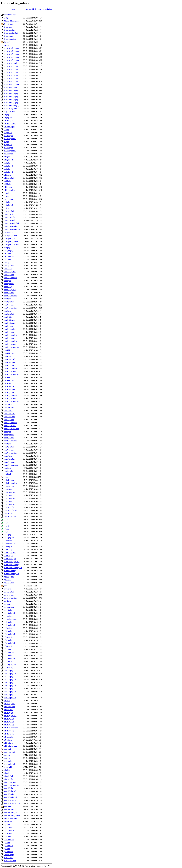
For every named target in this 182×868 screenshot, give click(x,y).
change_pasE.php (11, 226)
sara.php (7, 758)
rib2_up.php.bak (10, 679)
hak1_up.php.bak (10, 278)
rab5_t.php (8, 655)
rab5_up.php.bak (10, 664)
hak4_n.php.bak (10, 329)
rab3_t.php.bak (10, 634)
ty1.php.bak (8, 846)
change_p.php (9, 214)
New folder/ (9, 24)
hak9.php (7, 444)
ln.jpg (6, 531)
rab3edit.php (9, 637)
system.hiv (8, 821)
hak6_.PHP (8, 383)
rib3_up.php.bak (10, 686)
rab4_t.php (8, 640)
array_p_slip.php (10, 108)
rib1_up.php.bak (10, 673)
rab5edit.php (9, 667)
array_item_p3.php (11, 96)
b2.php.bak (8, 133)
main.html (8, 540)
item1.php (8, 495)
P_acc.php (8, 27)
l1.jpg (6, 519)
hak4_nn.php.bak (10, 335)
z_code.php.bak (10, 861)
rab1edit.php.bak (10, 619)
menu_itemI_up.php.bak (13, 568)
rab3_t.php (8, 631)
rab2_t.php (8, 622)
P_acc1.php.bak (10, 39)
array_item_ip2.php (11, 84)
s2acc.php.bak (9, 704)
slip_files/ (8, 806)
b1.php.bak (8, 118)
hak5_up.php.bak (10, 368)
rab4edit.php (9, 646)
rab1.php (7, 604)
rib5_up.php (9, 695)
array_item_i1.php (11, 66)
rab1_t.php (8, 610)
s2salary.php (9, 713)
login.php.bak (9, 537)
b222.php (8, 181)
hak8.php (7, 432)
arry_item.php (9, 111)
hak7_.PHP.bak (10, 414)
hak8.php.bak (9, 435)
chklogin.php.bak (11, 235)
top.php (7, 824)
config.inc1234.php (11, 244)
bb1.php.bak (9, 205)
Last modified (30, 9)
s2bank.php (8, 710)
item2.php (8, 501)
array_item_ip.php (11, 81)
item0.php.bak (9, 492)
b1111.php (8, 187)
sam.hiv (7, 755)
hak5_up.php (9, 365)
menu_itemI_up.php (12, 565)
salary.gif (7, 749)
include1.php (9, 480)
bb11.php (7, 208)
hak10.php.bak (10, 459)
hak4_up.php (9, 338)
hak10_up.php (9, 462)
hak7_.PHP (8, 411)
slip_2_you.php (10, 782)
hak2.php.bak (9, 284)
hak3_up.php (9, 305)
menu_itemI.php (10, 559)
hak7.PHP (8, 405)
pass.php (7, 580)
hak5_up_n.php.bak (11, 374)
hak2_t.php (8, 287)
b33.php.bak (9, 172)
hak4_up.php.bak (10, 341)
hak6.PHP (8, 377)
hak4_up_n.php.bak (11, 347)
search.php (8, 761)
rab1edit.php (9, 616)
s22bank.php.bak (10, 746)
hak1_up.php (9, 275)
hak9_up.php (9, 450)
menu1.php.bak (10, 553)
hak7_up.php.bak (10, 423)
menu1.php (8, 550)
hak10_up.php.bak (11, 465)
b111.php (7, 175)
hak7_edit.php (9, 417)
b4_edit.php (8, 154)
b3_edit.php (8, 148)
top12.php (8, 828)
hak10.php (8, 456)
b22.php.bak (9, 166)
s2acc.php (8, 701)
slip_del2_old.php (11, 800)
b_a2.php (7, 196)
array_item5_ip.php (11, 60)
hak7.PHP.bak (9, 408)
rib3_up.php (9, 682)
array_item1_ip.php (11, 48)
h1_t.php (7, 253)
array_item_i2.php (11, 69)
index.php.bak (9, 486)
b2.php (7, 130)
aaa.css (7, 45)
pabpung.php (9, 577)
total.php (7, 837)
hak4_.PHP (8, 317)
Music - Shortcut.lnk (12, 21)
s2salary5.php (9, 734)
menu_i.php (8, 556)
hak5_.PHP (8, 356)
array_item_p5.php (11, 102)
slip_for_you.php (10, 812)
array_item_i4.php (11, 75)
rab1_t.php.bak (10, 613)
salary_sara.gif (10, 752)
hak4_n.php (8, 326)
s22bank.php (9, 743)
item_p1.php (9, 513)
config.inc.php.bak (11, 241)
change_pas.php (10, 220)
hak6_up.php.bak (10, 395)
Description (47, 9)
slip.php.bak (9, 776)
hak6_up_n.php (10, 399)
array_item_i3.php (11, 72)
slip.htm (7, 770)
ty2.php (7, 849)
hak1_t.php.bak (10, 272)
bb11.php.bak (9, 211)
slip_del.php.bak (10, 791)
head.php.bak (9, 471)
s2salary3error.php (11, 728)
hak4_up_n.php (10, 344)
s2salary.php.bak (10, 716)
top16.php (8, 834)
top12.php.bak (9, 831)
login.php (8, 534)
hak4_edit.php (9, 323)
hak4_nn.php (9, 332)
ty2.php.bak (8, 852)
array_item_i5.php (11, 78)
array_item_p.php (11, 87)
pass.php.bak (9, 583)
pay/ (6, 586)
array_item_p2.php (11, 93)
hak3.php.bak (9, 302)
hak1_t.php (8, 269)
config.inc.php (9, 238)
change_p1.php (10, 217)
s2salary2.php (9, 722)
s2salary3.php (9, 725)
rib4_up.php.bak (10, 692)
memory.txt (8, 547)
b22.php (7, 163)
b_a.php (7, 193)
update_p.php (9, 855)
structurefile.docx (11, 818)
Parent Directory (10, 15)
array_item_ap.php (11, 63)
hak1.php (7, 263)
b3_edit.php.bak (10, 151)
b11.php (7, 157)
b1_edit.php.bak (10, 124)
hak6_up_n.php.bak (11, 402)
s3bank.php (8, 740)
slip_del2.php (9, 794)
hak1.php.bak (9, 266)
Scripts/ (7, 42)
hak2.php (7, 281)
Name (13, 9)
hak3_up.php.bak (10, 308)
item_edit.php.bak (11, 510)
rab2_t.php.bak (10, 625)
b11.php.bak (9, 160)
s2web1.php (9, 737)
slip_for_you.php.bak (12, 815)
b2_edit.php (8, 136)
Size (40, 9)
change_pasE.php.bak (12, 229)
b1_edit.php (8, 121)
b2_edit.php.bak (10, 139)
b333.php (8, 184)
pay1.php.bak (9, 592)
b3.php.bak (8, 145)
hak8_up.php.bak (10, 441)
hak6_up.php (9, 392)
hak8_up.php (9, 438)
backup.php (8, 199)
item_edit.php (9, 507)
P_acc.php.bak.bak (11, 33)
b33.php (7, 169)
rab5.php (7, 649)
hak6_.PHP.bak (10, 386)
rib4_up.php (9, 689)
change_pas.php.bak (12, 223)
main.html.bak (9, 544)
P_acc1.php (8, 36)
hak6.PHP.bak (9, 380)
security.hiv (8, 767)
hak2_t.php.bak (10, 290)
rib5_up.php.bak (10, 698)
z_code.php (8, 858)
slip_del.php (9, 788)
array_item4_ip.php (11, 57)
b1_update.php (10, 127)
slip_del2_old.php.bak (12, 803)
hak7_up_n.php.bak (11, 429)
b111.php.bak (9, 178)
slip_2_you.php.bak (11, 785)
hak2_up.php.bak (10, 296)
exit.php (7, 247)
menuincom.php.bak (12, 574)
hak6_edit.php (9, 389)
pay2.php (7, 601)
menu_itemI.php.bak (12, 562)
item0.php (8, 489)
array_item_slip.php (11, 105)
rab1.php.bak (9, 607)
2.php (6, 18)
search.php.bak (10, 764)
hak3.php (7, 299)
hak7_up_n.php (10, 426)
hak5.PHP (8, 350)
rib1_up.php (9, 670)
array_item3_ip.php (11, 54)
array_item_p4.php (11, 99)
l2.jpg (6, 522)
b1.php (7, 115)
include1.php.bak (10, 483)
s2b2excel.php (9, 707)
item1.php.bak (9, 498)
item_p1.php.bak (10, 516)
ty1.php (7, 843)
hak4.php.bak (9, 314)
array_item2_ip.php (11, 51)
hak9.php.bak (9, 447)
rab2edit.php (9, 628)
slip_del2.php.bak (11, 797)
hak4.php (7, 311)
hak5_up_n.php (10, 371)
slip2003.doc (9, 779)
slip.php (7, 773)
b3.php (7, 142)
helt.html (7, 474)
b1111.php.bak (9, 190)
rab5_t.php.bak (10, 658)
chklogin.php (9, 232)
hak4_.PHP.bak (10, 320)
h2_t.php (7, 260)
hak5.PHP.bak (9, 353)
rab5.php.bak (9, 652)
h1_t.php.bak (9, 257)
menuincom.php (10, 571)
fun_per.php (9, 250)
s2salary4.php (9, 731)
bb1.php (7, 202)
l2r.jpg (6, 525)
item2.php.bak (9, 504)
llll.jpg (6, 528)
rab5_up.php (9, 661)
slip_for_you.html (11, 809)
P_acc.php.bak (9, 30)
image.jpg (8, 477)
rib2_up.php (9, 676)
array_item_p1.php (11, 90)
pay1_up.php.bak (10, 598)
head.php (7, 468)
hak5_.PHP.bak (10, 359)
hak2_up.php (9, 293)
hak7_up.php (9, 420)
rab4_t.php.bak (10, 643)
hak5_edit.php (9, 362)
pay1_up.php (9, 595)
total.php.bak (9, 840)
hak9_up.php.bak (10, 453)
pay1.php (7, 589)
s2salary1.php (9, 719)
